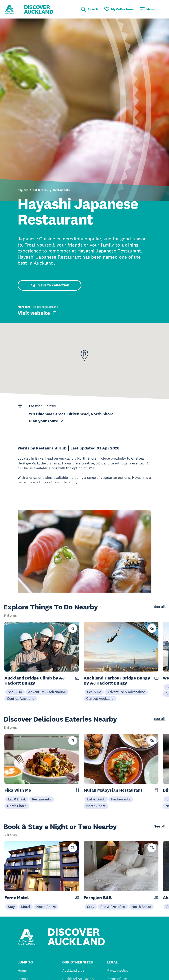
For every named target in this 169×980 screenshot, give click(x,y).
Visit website (38, 313)
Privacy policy (118, 970)
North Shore (17, 806)
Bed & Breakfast (113, 907)
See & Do (15, 692)
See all (160, 607)
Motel (26, 907)
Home (22, 970)
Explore (23, 190)
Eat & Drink (41, 190)
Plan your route (47, 421)
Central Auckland (21, 698)
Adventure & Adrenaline (47, 692)
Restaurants (62, 190)
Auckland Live (73, 970)
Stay (11, 907)
